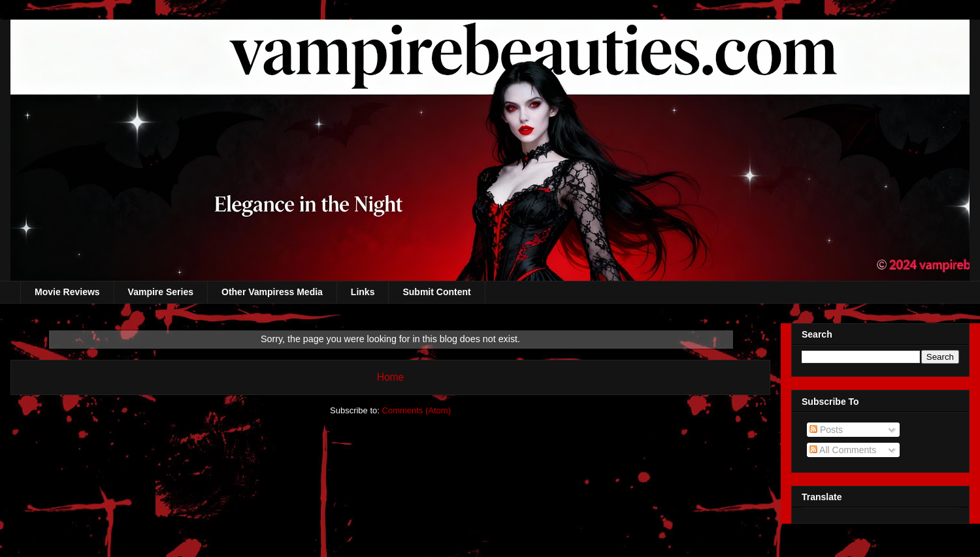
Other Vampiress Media (272, 292)
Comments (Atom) (416, 410)
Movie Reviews (67, 292)
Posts (826, 430)
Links (363, 292)
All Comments (843, 450)
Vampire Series (161, 292)
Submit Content (436, 292)
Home (391, 377)
